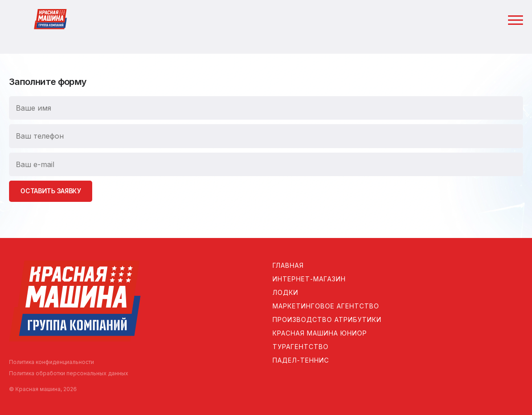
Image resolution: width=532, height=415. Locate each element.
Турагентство (301, 347)
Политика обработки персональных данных (69, 373)
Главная (288, 265)
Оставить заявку (50, 191)
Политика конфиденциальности (52, 362)
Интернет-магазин (309, 279)
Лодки (285, 292)
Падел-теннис (301, 360)
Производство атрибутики (327, 319)
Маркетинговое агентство (326, 306)
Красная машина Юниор (320, 333)
